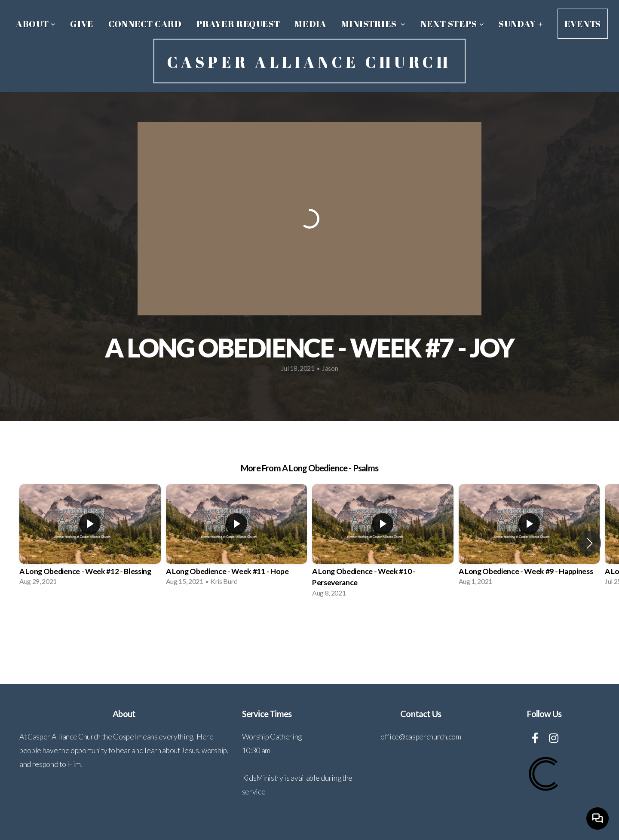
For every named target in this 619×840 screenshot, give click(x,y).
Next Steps (452, 24)
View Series (309, 627)
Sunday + (521, 24)
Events (583, 24)
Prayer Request (238, 24)
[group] (90, 538)
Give (82, 24)
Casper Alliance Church (309, 62)
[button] (590, 543)
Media (310, 24)
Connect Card (145, 24)
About (36, 24)
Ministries (374, 24)
